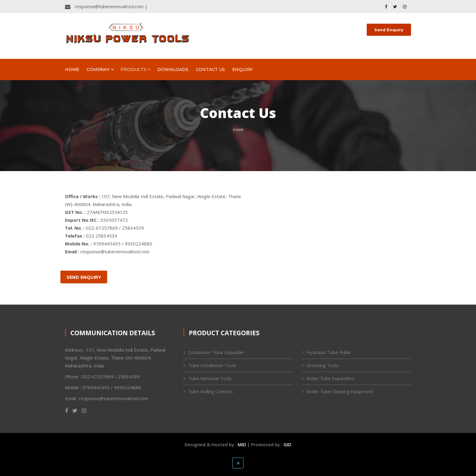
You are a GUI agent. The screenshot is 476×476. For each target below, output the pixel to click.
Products (135, 69)
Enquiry (243, 69)
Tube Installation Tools (212, 365)
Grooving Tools (323, 365)
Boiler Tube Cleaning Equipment (340, 391)
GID (287, 444)
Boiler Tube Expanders (331, 378)
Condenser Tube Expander (216, 352)
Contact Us (210, 69)
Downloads (173, 69)
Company (100, 69)
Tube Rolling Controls (211, 391)
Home (72, 69)
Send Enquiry (389, 30)
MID (242, 444)
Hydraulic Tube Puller (329, 352)
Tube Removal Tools (210, 378)
